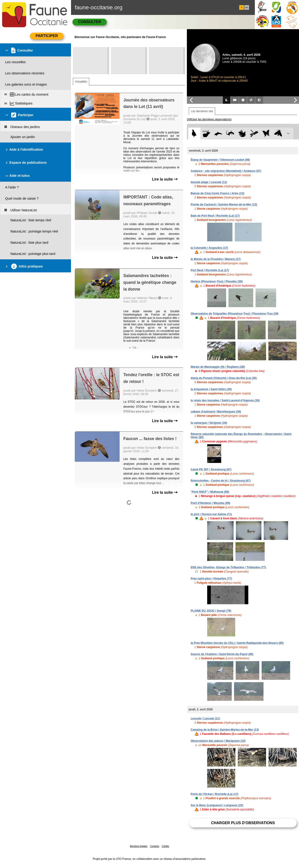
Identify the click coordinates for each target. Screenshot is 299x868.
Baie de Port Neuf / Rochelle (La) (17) (215, 216)
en (247, 7)
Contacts (155, 846)
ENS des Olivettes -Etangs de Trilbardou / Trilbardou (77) (228, 567)
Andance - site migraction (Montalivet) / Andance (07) (226, 171)
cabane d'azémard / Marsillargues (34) (216, 412)
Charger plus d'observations (243, 823)
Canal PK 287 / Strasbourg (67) (211, 469)
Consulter (89, 22)
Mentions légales (139, 846)
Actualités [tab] (81, 82)
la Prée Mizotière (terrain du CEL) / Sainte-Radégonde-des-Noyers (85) (237, 643)
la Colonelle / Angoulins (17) (209, 248)
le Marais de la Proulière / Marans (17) (216, 259)
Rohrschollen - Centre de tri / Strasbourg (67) (221, 481)
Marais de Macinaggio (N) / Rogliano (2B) (218, 367)
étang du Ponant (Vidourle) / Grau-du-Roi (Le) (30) (224, 378)
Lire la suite (165, 179)
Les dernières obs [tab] (202, 111)
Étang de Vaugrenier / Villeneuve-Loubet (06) (220, 160)
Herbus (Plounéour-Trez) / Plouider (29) (217, 281)
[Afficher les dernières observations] (209, 119)
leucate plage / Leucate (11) (209, 182)
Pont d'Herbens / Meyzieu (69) (210, 503)
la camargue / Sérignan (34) (209, 423)
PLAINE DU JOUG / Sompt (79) (211, 611)
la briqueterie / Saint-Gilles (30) (211, 389)
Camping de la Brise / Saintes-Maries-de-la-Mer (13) (225, 730)
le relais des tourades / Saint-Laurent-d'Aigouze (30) (225, 400)
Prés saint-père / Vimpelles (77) (211, 579)
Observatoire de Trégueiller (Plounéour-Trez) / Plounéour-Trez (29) (235, 314)
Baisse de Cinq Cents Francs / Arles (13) (217, 193)
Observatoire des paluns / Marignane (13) (218, 741)
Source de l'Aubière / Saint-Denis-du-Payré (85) (222, 654)
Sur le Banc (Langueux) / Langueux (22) (217, 805)
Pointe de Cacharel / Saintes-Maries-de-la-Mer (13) (224, 205)
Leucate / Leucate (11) (205, 719)
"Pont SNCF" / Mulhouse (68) (210, 492)
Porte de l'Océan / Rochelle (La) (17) (214, 794)
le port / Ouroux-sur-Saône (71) (211, 514)
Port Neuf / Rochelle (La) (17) (210, 270)
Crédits (165, 846)
